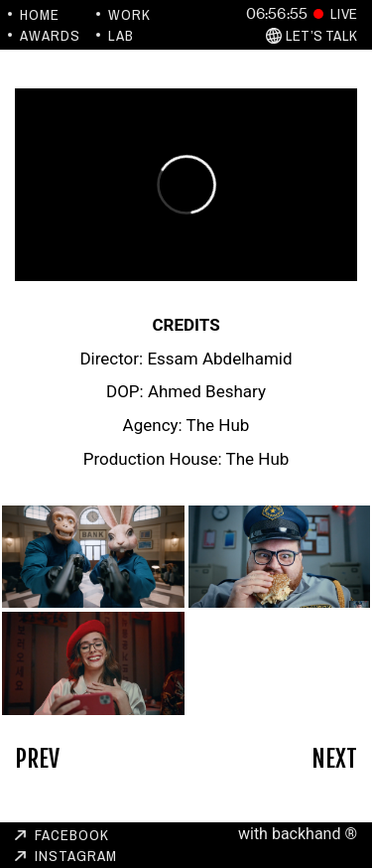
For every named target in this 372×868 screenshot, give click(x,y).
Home (40, 14)
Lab (121, 35)
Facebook (72, 835)
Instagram (76, 856)
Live (344, 13)
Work (129, 14)
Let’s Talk (321, 35)
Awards (50, 35)
